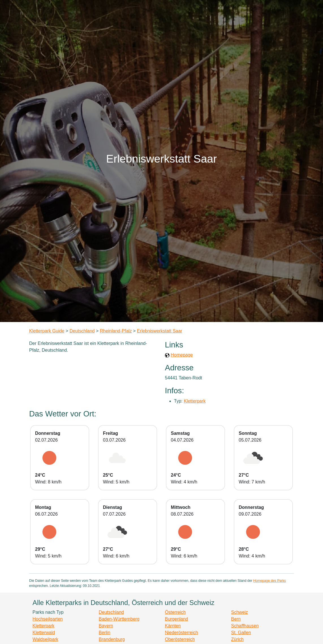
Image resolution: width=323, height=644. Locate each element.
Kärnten (173, 626)
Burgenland (176, 619)
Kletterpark (195, 401)
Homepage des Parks (269, 581)
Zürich (237, 639)
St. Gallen (241, 633)
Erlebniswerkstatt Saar (160, 331)
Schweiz (240, 612)
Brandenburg (112, 639)
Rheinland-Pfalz (116, 331)
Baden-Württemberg (119, 619)
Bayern (106, 626)
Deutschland (82, 331)
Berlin (105, 633)
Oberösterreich (180, 639)
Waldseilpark (45, 639)
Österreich (175, 612)
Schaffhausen (245, 626)
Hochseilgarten (48, 619)
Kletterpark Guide (47, 331)
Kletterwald (44, 633)
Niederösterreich (181, 633)
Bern (236, 619)
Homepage (182, 355)
